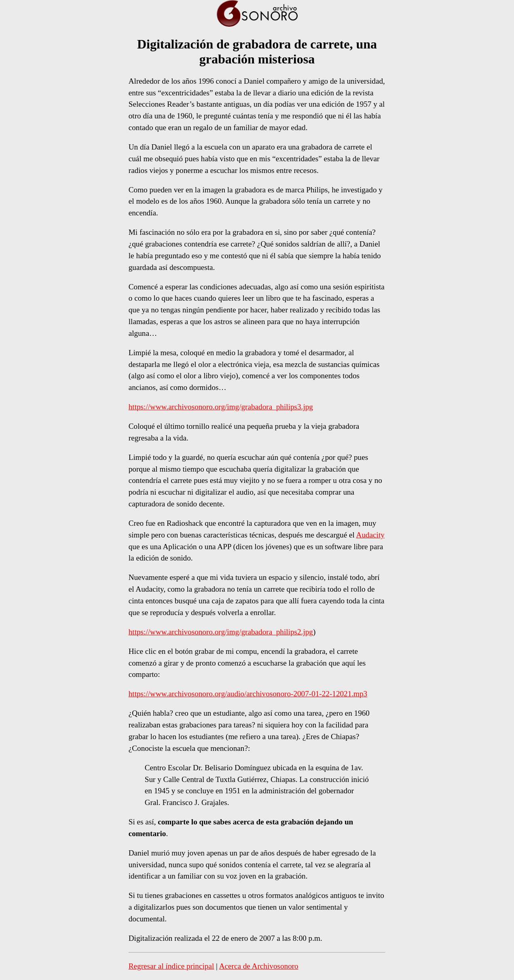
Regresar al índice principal (171, 966)
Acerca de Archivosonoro (259, 966)
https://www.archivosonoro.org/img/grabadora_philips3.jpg (221, 407)
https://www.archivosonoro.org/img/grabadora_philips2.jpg (221, 632)
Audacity (370, 535)
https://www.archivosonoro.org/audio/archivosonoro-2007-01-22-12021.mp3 (248, 694)
